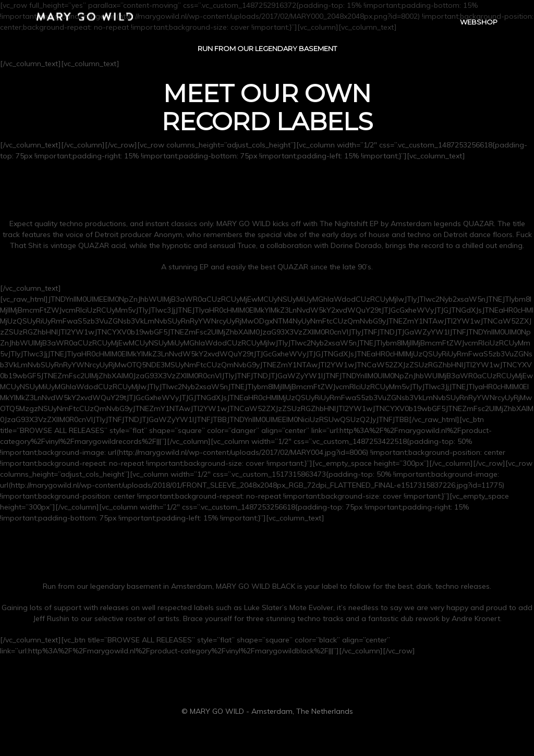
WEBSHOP (479, 24)
